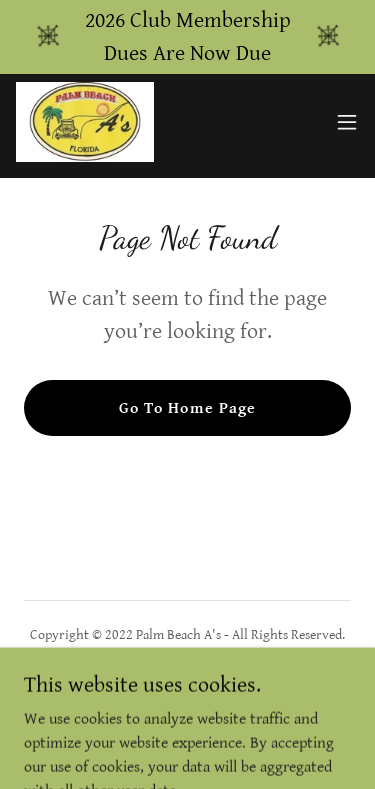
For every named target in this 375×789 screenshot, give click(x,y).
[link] (85, 122)
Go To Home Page (187, 408)
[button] (347, 122)
